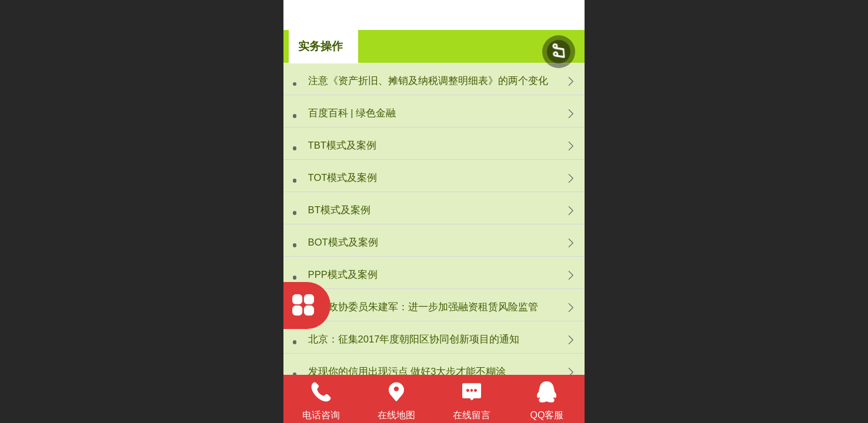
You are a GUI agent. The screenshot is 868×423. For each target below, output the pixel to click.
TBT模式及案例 (342, 145)
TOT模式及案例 (343, 178)
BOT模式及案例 (343, 242)
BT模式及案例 (339, 210)
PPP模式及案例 (343, 275)
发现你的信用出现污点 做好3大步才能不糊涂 (407, 372)
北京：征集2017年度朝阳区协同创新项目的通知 (414, 339)
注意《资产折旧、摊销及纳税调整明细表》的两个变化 (428, 81)
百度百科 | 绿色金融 (352, 113)
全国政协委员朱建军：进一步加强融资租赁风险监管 (423, 307)
